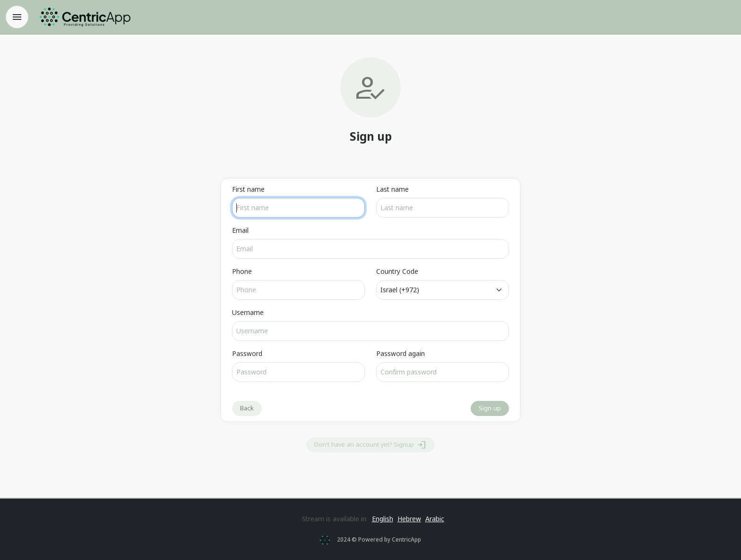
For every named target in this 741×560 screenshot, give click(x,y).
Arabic (435, 519)
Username (248, 312)
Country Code (397, 271)
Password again (401, 353)
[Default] (443, 290)
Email (240, 230)
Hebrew (409, 519)
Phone (242, 271)
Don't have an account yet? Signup (370, 445)
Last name (392, 189)
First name (248, 189)
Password (247, 353)
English (383, 519)
